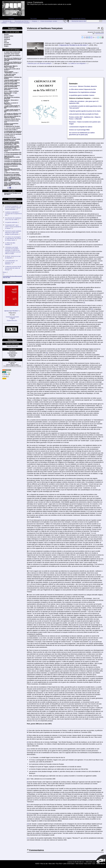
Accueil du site (7, 21)
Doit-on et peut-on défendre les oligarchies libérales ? (12, 117)
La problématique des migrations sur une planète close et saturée (13, 132)
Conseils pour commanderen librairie (12, 317)
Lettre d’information (69, 864)
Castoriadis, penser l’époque (12, 54)
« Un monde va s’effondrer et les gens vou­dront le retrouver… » (13, 114)
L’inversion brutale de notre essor (11, 121)
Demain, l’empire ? (9, 96)
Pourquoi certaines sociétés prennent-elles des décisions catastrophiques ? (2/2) (12, 143)
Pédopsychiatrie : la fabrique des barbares (13, 78)
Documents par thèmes (78, 19)
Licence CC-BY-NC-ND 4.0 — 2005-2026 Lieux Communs (85, 862)
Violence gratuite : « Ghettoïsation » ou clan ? (11, 72)
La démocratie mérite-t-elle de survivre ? (12, 69)
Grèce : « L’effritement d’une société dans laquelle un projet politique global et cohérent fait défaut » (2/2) (12, 179)
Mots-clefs (52, 864)
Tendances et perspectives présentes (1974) (11, 124)
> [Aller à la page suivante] (16, 188)
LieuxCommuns (99, 34)
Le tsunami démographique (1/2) (13, 154)
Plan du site (44, 864)
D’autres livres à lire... (12, 321)
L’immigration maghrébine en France (12, 150)
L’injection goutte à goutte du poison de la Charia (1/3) (12, 86)
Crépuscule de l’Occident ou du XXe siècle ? (12, 194)
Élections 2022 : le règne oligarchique (11, 94)
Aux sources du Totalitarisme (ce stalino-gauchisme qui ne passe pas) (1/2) (13, 63)
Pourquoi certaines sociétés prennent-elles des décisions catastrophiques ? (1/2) (12, 147)
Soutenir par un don (100, 860)
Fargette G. (7, 38)
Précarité (6, 43)
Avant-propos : (83, 86)
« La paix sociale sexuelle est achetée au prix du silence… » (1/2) (12, 111)
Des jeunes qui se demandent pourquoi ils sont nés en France (12, 175)
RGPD (37, 864)
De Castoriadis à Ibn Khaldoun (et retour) (12, 56)
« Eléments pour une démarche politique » (39, 63)
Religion (6, 46)
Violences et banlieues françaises (19, 23)
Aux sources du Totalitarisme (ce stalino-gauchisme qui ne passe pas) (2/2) (13, 59)
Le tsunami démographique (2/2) (13, 153)
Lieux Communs (35, 2)
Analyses (35, 21)
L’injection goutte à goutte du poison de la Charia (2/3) (12, 83)
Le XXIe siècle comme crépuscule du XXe (10, 75)
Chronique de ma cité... (10, 138)
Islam (5, 41)
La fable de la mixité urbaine (12, 173)
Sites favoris (79, 864)
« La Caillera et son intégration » (77, 63)
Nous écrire (88, 864)
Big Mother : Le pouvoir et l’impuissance (11, 104)
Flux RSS (59, 864)
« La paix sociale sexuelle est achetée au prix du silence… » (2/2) (12, 107)
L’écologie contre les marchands (13, 134)
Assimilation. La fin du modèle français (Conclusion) (12, 140)
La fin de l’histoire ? (9, 136)
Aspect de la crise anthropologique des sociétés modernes (12, 157)
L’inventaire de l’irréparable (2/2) (13, 160)
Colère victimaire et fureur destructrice (11, 89)
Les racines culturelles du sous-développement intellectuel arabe (13, 164)
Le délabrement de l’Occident (12, 126)
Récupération (8, 44)
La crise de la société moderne (12, 128)
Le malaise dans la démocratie (12, 52)
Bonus (4, 272)
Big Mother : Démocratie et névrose (11, 101)
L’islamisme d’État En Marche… (12, 119)
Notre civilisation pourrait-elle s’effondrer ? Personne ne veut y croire (13, 170)
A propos (11, 19)
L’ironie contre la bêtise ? (11, 130)
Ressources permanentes (56, 19)
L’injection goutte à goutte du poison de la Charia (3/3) (12, 81)
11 (70, 710)
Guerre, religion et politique (11, 91)
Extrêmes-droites (9, 36)
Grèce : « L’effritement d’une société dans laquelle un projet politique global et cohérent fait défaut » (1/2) (12, 184)
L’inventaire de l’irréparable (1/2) (13, 162)
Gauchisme (7, 39)
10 (90, 642)
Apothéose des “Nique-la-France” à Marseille (11, 67)
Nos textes (34, 19)
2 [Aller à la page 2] (13, 188)
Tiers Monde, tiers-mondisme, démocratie (12, 98)
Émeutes (6, 34)
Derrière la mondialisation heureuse (11, 167)
